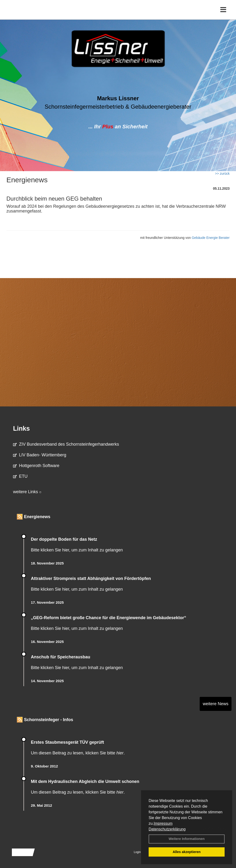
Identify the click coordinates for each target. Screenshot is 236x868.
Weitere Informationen (187, 839)
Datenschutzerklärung (167, 829)
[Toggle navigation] (223, 14)
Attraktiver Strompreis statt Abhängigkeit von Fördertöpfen (91, 579)
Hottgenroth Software (36, 466)
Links (21, 429)
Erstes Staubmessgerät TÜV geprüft (67, 742)
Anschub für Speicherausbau (61, 657)
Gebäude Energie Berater (211, 238)
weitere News (216, 704)
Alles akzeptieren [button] (187, 852)
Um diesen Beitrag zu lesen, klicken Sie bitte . (78, 753)
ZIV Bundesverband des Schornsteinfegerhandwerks (66, 444)
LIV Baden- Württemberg (40, 455)
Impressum (163, 823)
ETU (20, 476)
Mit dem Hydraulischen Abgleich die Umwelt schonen (85, 781)
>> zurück (222, 174)
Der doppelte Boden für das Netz (64, 539)
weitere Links (27, 492)
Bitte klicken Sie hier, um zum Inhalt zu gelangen (77, 550)
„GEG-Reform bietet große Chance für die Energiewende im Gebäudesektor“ (109, 618)
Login (137, 852)
